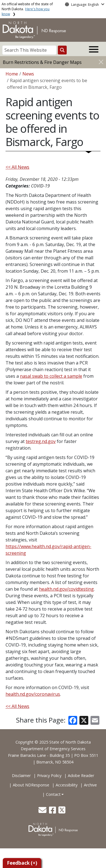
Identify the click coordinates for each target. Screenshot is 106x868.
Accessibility (67, 785)
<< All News (17, 167)
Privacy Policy (49, 776)
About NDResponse (31, 785)
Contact (53, 794)
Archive (90, 785)
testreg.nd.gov (41, 441)
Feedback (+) (22, 863)
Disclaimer (21, 776)
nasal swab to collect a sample (51, 376)
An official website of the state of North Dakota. (27, 9)
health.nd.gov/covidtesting (66, 589)
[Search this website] (62, 50)
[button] (43, 811)
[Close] (101, 62)
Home (12, 74)
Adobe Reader (81, 776)
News (28, 74)
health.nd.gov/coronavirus (33, 694)
